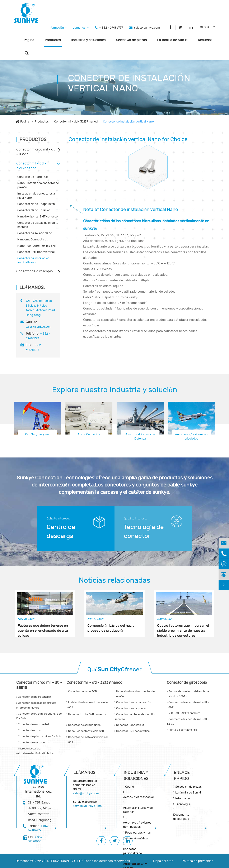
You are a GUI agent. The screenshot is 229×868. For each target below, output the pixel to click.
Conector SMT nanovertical (36, 252)
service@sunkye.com (87, 806)
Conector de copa (28, 730)
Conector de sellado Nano (35, 233)
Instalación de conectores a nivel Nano (36, 196)
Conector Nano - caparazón (36, 204)
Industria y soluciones (88, 40)
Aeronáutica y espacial (138, 797)
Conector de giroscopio (34, 271)
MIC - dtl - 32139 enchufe (183, 713)
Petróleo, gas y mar (38, 434)
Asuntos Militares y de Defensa (140, 437)
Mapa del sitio (163, 861)
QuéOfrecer (114, 670)
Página (29, 40)
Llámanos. (81, 28)
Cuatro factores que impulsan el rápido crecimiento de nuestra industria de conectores (183, 628)
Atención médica (89, 434)
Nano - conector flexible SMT (37, 246)
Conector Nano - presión (34, 210)
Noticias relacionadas (115, 580)
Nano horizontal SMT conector (38, 217)
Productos (53, 40)
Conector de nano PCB (33, 177)
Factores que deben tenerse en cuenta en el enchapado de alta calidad (43, 628)
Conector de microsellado (33, 724)
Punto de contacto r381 (182, 730)
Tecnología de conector (144, 532)
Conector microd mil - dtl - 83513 (36, 152)
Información (57, 28)
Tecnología (183, 804)
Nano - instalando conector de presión (38, 185)
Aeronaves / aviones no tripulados (191, 437)
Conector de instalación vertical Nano (128, 122)
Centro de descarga (61, 532)
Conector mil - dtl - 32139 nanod (76, 122)
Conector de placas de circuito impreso (38, 225)
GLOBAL (206, 27)
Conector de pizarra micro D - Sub (39, 737)
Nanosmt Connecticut (32, 239)
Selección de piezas (131, 40)
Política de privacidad (198, 861)
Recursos (205, 40)
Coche (130, 787)
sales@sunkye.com (147, 28)
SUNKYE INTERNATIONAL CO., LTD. (59, 861)
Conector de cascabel (31, 743)
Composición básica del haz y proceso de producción (111, 628)
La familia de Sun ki (172, 40)
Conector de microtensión (34, 697)
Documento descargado (181, 817)
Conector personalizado (132, 851)
